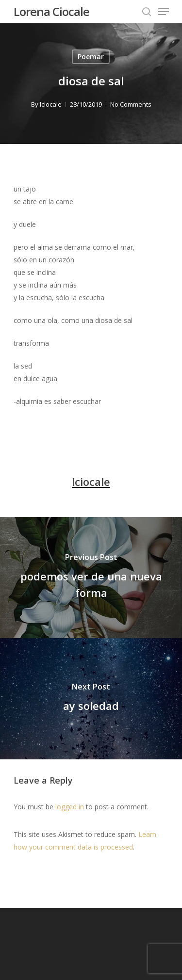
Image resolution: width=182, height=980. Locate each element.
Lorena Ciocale (51, 12)
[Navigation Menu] (164, 12)
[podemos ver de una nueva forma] (91, 578)
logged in (70, 807)
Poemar (91, 56)
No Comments (131, 104)
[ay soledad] (91, 699)
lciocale (51, 104)
